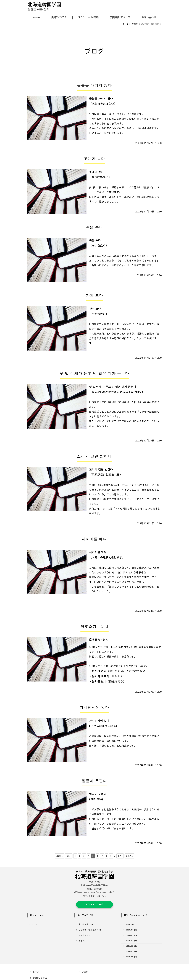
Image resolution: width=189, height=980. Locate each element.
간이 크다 (95, 295)
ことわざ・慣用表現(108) (90, 933)
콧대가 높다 (94, 158)
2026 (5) (130, 927)
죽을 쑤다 (95, 227)
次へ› (120, 856)
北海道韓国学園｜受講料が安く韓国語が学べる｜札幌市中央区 (44, 7)
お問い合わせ (149, 17)
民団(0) (82, 944)
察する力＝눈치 (95, 626)
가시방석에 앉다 (94, 707)
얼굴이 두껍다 (95, 781)
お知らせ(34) (85, 938)
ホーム (37, 17)
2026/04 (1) (131, 943)
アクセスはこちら (94, 906)
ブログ (135, 24)
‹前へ (69, 856)
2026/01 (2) (131, 960)
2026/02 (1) (131, 954)
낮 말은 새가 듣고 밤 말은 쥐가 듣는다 (94, 373)
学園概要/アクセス (120, 17)
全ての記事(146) (86, 927)
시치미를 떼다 (95, 539)
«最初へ (60, 856)
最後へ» (129, 856)
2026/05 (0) (131, 938)
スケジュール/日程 (88, 17)
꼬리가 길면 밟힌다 (94, 456)
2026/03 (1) (131, 949)
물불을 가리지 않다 (94, 85)
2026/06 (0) (131, 933)
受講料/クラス (59, 17)
